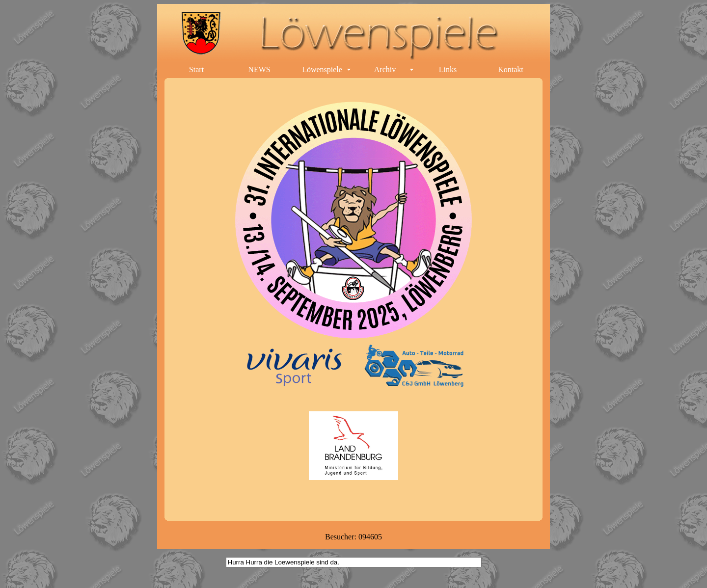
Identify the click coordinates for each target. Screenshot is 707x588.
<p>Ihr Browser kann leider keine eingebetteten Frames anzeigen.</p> (353, 301)
